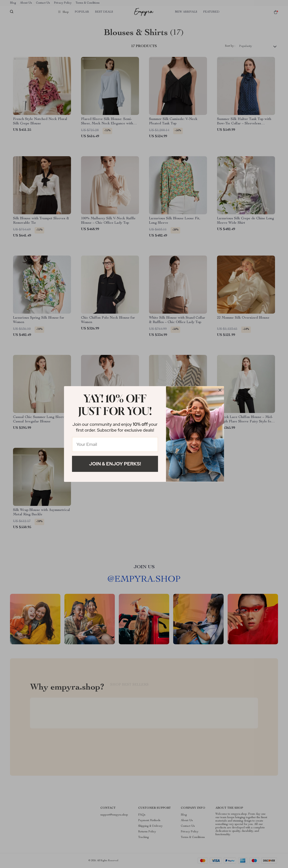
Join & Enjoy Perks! (115, 464)
